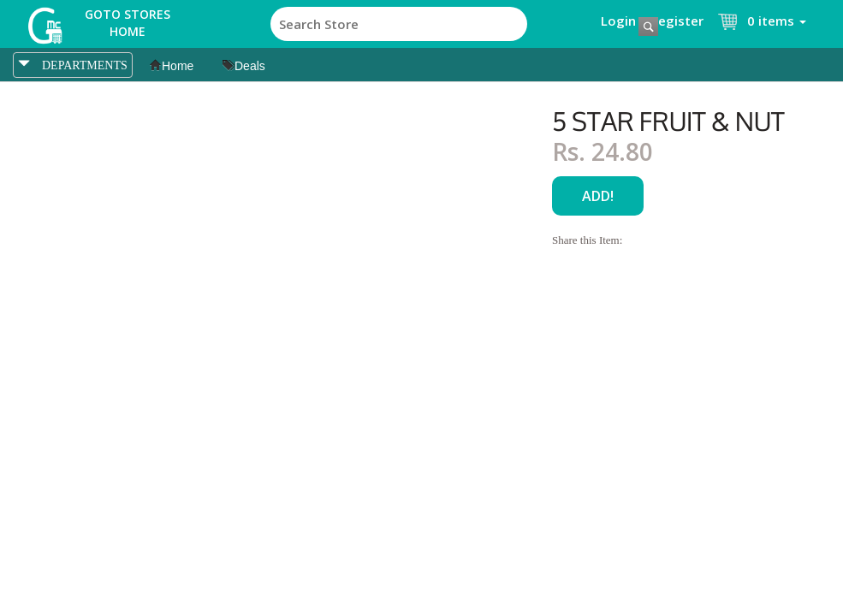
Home (172, 66)
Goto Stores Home (128, 23)
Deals (244, 66)
